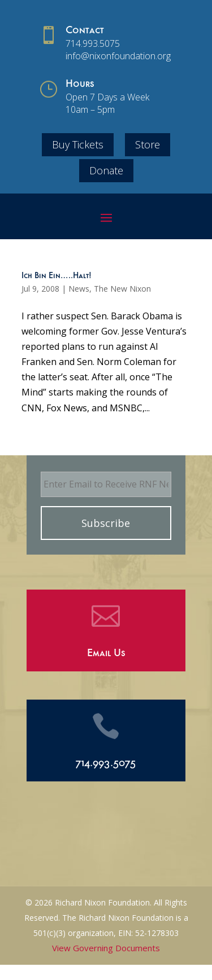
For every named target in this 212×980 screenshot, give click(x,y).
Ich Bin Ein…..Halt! (57, 276)
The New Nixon (122, 289)
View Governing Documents (106, 948)
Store (148, 144)
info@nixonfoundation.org (118, 56)
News (79, 289)
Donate (106, 170)
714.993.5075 (93, 43)
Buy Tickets (78, 144)
